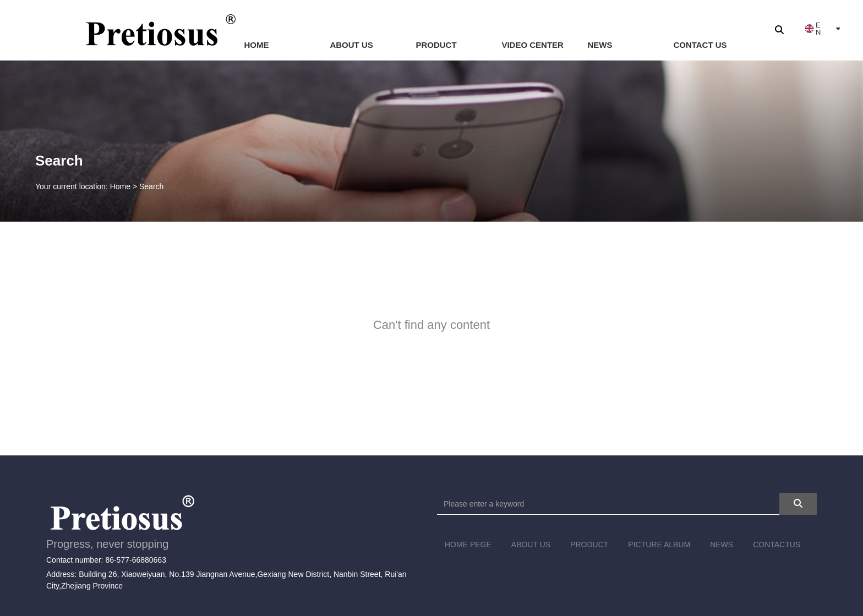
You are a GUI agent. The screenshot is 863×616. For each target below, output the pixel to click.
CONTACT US (700, 45)
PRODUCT (436, 45)
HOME (256, 45)
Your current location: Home (84, 187)
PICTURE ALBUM (659, 544)
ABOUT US (351, 45)
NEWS (600, 45)
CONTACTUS (777, 544)
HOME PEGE (468, 544)
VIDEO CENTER (532, 45)
